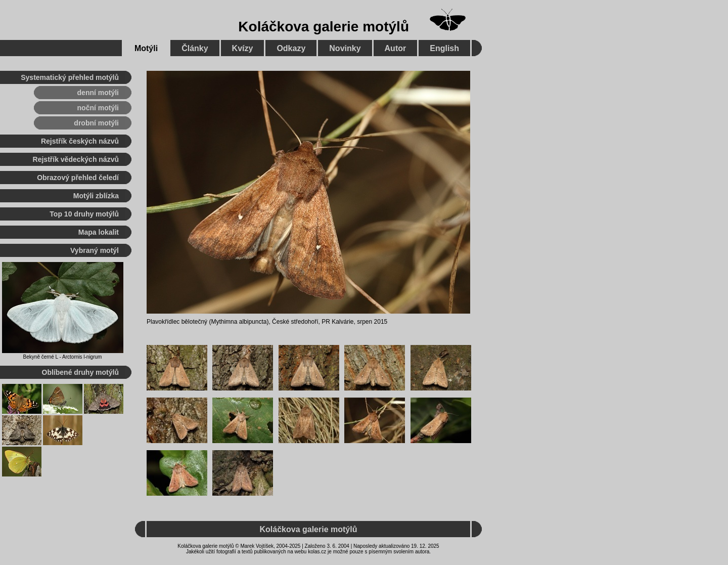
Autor (396, 48)
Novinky (345, 48)
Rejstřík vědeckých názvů (76, 159)
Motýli (146, 48)
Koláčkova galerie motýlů (324, 27)
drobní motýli (96, 123)
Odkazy (291, 48)
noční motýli (98, 108)
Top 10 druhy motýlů (84, 214)
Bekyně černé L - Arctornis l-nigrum (63, 357)
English (444, 48)
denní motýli (98, 93)
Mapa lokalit (99, 232)
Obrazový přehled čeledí (78, 178)
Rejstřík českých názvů (80, 141)
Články (195, 48)
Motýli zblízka (96, 196)
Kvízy (243, 48)
